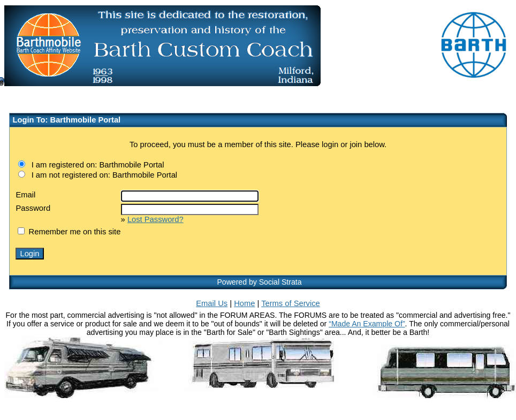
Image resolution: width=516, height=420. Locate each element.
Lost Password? (155, 219)
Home (244, 303)
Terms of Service (291, 303)
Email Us (212, 303)
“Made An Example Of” (367, 324)
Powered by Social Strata (259, 282)
